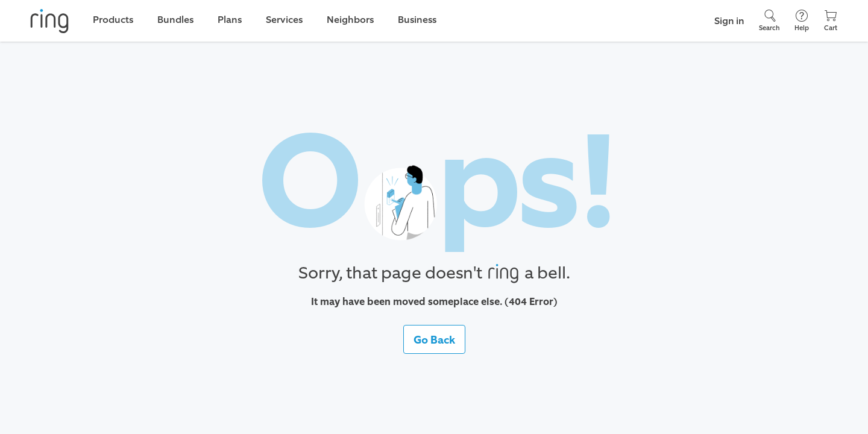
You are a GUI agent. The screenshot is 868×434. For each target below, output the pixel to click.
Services (284, 20)
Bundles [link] (175, 20)
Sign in (729, 21)
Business (417, 20)
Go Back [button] (434, 340)
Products (113, 20)
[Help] (802, 21)
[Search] (769, 21)
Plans (230, 20)
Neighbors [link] (350, 20)
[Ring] (49, 21)
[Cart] (831, 21)
